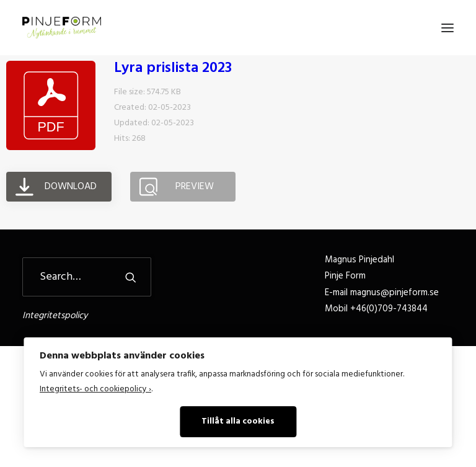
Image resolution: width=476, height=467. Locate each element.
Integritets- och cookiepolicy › (95, 389)
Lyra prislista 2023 (173, 68)
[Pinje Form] (62, 28)
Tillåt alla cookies (238, 421)
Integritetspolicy (55, 316)
